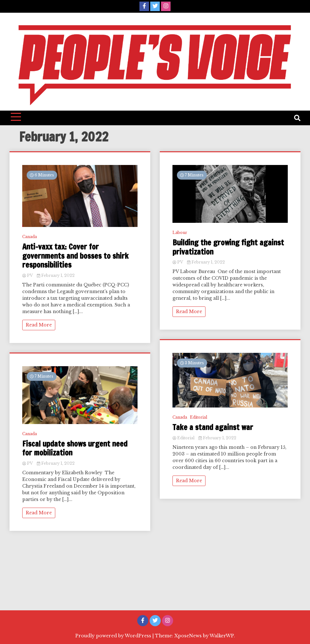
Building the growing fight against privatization (228, 247)
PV (28, 275)
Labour (180, 233)
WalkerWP (222, 636)
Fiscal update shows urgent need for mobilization (75, 449)
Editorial (199, 417)
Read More (39, 325)
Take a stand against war (213, 427)
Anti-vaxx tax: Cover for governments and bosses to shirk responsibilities (75, 256)
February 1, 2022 (56, 275)
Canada (30, 237)
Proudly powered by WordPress (114, 636)
